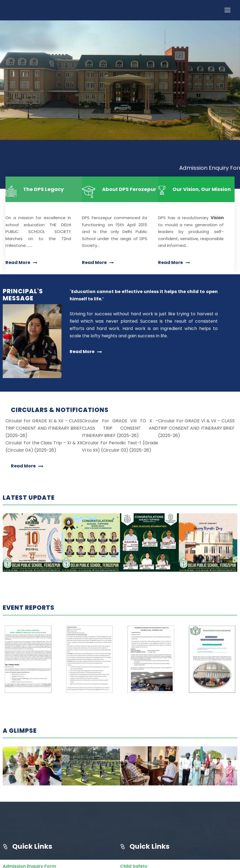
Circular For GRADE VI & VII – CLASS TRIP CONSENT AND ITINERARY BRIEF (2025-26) (196, 439)
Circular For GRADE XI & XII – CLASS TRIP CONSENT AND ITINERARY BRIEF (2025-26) (44, 439)
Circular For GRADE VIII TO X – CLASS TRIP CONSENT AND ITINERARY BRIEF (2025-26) (120, 439)
